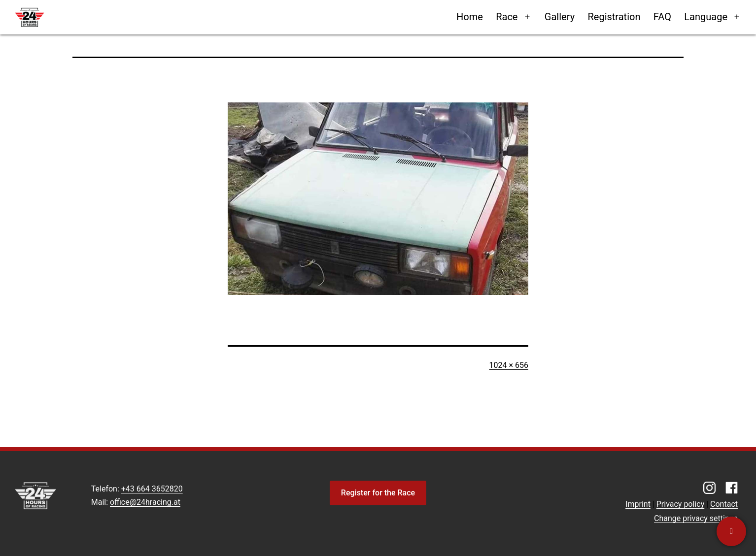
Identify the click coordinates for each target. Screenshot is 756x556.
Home (470, 17)
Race (507, 17)
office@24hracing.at (145, 502)
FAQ (662, 17)
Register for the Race (378, 493)
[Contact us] (731, 531)
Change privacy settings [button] (696, 518)
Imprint (638, 504)
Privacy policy (681, 504)
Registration (614, 17)
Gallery (560, 17)
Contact (724, 504)
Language (706, 17)
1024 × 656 (509, 365)
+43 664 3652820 (152, 489)
